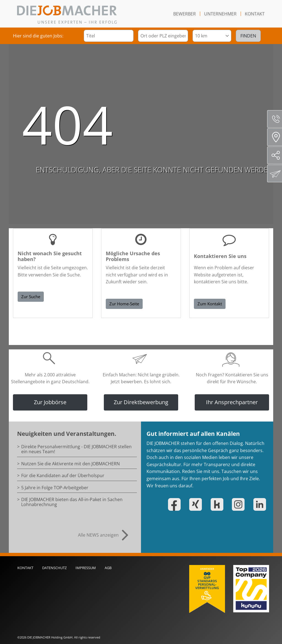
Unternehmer (220, 14)
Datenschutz (54, 568)
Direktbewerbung (275, 173)
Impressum (86, 568)
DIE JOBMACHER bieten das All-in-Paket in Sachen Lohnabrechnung (72, 502)
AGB (108, 568)
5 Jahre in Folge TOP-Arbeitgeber (55, 488)
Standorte (276, 137)
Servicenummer (277, 119)
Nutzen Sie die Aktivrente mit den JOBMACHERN (70, 464)
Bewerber (185, 14)
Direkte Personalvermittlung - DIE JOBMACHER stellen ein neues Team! (76, 449)
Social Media (277, 155)
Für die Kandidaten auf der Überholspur (63, 475)
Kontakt (255, 14)
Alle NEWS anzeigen (98, 535)
